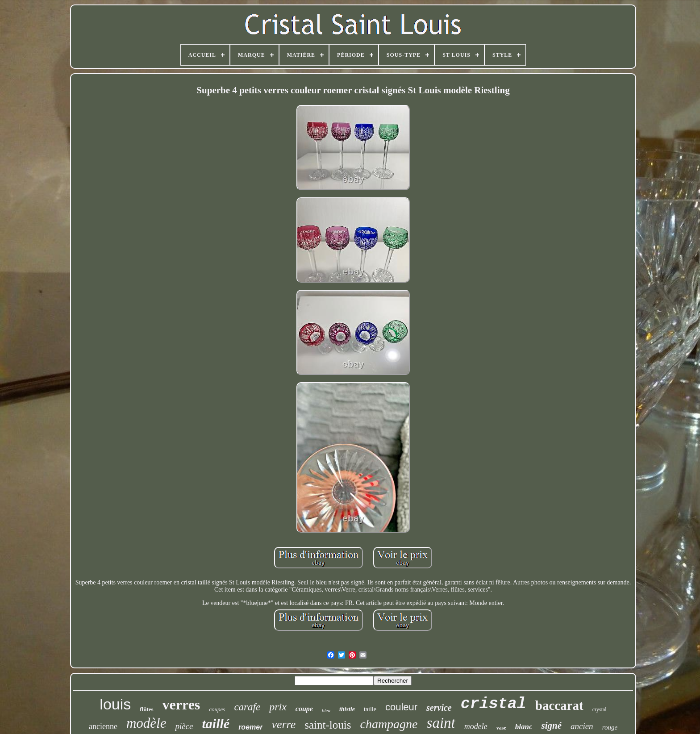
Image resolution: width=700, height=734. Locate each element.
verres (181, 705)
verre (283, 724)
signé (551, 726)
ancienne (103, 726)
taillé (216, 724)
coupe (304, 709)
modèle (146, 723)
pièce (184, 726)
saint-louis (328, 725)
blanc (524, 727)
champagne (389, 724)
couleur (401, 707)
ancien (582, 726)
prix (278, 707)
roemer (250, 727)
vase (501, 728)
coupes (217, 709)
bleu (326, 710)
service (439, 708)
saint (441, 723)
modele (476, 726)
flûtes (146, 709)
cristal (494, 704)
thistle (347, 709)
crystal (600, 709)
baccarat (559, 705)
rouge (610, 727)
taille (370, 709)
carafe (247, 707)
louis (115, 704)
